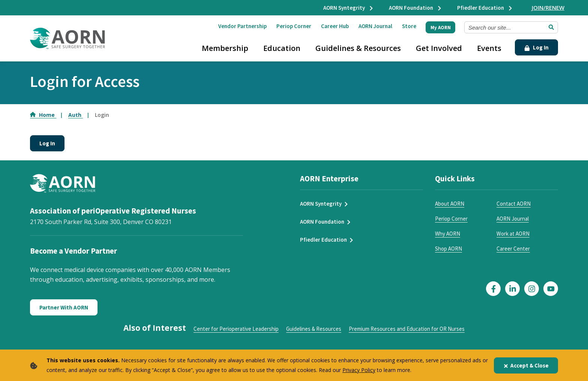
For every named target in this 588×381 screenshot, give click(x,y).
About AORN (450, 204)
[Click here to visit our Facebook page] (493, 289)
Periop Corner (294, 26)
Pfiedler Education (485, 8)
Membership (225, 48)
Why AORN (448, 234)
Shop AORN (448, 249)
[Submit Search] (551, 27)
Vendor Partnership (242, 26)
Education (282, 48)
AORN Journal (375, 26)
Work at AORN (513, 234)
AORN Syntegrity (349, 8)
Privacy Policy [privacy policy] (359, 370)
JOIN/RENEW (548, 7)
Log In (47, 143)
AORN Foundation (415, 8)
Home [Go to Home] (43, 115)
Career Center (513, 249)
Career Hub (335, 26)
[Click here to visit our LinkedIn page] (512, 289)
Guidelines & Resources (358, 48)
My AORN (441, 28)
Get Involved (439, 48)
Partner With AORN (64, 307)
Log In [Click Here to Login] (536, 47)
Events (489, 48)
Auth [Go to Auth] (76, 115)
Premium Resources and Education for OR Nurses (407, 329)
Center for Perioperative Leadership (236, 329)
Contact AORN (514, 204)
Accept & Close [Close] (526, 365)
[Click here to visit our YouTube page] (551, 289)
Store (409, 26)
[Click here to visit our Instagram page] (532, 289)
